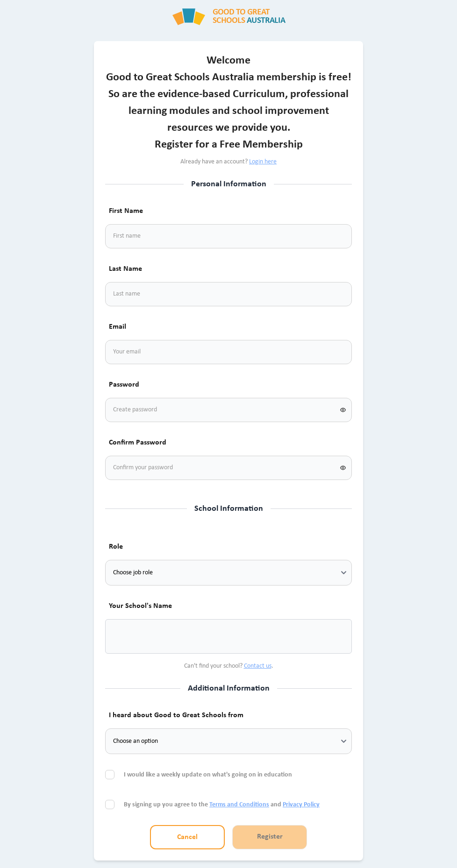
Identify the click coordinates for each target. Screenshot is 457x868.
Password (124, 385)
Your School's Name (140, 606)
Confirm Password (138, 443)
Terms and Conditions (239, 805)
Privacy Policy (301, 805)
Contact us (258, 666)
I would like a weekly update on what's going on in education (209, 775)
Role (116, 547)
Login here (263, 162)
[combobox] (124, 636)
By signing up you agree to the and (222, 805)
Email (118, 327)
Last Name (125, 269)
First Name (126, 211)
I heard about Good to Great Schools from (176, 715)
